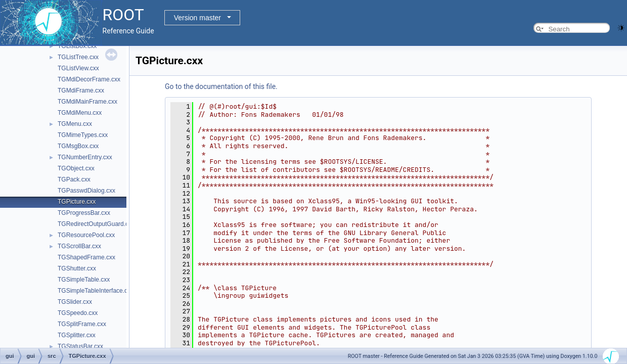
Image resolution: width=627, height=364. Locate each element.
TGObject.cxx (76, 168)
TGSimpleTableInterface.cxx (96, 291)
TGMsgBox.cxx (78, 146)
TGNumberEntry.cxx (85, 157)
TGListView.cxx (78, 68)
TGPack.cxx (74, 179)
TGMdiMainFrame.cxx (87, 102)
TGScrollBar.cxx (79, 246)
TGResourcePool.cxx (86, 235)
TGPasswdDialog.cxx (86, 191)
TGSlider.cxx (75, 302)
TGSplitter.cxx (77, 335)
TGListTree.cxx (78, 57)
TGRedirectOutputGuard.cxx (96, 224)
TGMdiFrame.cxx (81, 90)
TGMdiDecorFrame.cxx (89, 79)
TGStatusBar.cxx (80, 346)
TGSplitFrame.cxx (82, 324)
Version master (197, 18)
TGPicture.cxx (77, 202)
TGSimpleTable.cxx (84, 280)
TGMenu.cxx (75, 124)
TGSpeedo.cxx (78, 313)
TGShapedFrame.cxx (86, 257)
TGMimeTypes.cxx (83, 135)
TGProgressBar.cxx (84, 213)
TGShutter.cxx (77, 268)
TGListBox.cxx (77, 46)
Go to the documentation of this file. (221, 86)
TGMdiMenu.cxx (80, 113)
